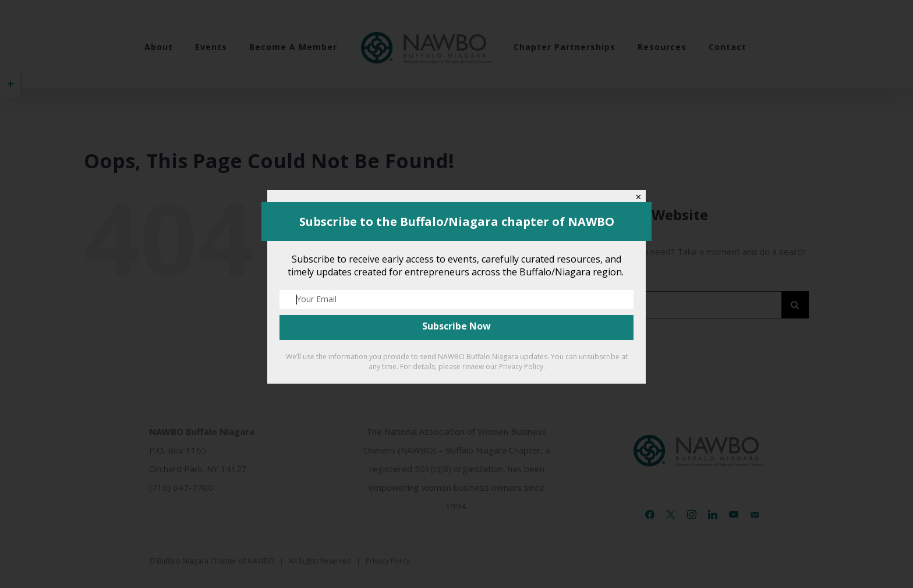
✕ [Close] (638, 197)
